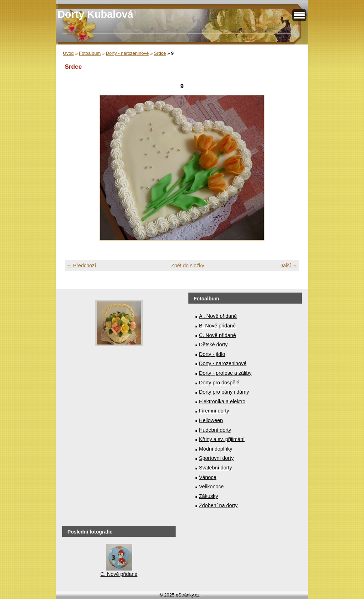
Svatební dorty (216, 468)
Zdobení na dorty (218, 505)
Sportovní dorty (216, 458)
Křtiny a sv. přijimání (222, 439)
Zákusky (209, 496)
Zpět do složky (188, 266)
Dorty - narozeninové (127, 53)
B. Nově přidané (217, 326)
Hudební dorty (215, 430)
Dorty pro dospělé (219, 383)
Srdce (160, 53)
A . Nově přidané (218, 316)
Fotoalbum (90, 53)
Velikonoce (212, 487)
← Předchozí (81, 266)
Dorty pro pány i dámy (224, 392)
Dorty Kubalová (95, 14)
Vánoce (208, 477)
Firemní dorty (214, 411)
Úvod (68, 53)
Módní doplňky (216, 449)
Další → (288, 266)
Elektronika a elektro (222, 401)
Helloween (211, 420)
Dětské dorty (213, 345)
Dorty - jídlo (212, 354)
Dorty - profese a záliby (225, 373)
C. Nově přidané (218, 335)
